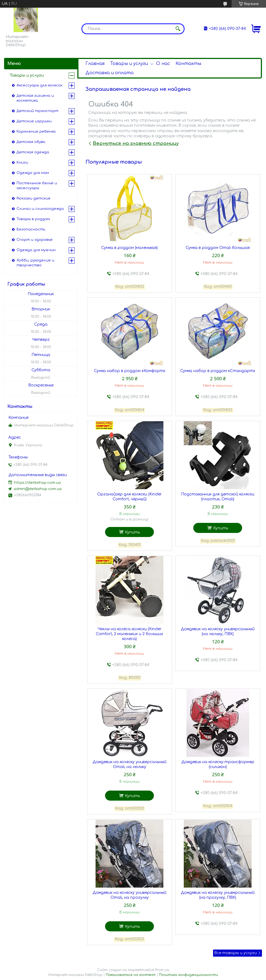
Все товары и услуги (235, 953)
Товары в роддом (33, 219)
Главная (95, 64)
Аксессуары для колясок (39, 85)
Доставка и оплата (110, 73)
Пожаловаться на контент (131, 975)
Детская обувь (31, 142)
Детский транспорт (37, 111)
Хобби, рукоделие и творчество (35, 263)
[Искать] (178, 29)
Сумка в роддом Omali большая (218, 248)
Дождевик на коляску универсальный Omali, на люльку (129, 764)
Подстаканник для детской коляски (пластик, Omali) (218, 497)
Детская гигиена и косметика (35, 98)
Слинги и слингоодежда (40, 209)
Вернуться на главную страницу (136, 143)
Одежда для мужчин (36, 250)
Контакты (188, 64)
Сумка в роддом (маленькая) (129, 248)
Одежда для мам (33, 173)
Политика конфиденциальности (189, 975)
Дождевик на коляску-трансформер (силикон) (218, 764)
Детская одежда (33, 152)
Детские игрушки (34, 121)
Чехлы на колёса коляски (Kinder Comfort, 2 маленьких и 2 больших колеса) (129, 634)
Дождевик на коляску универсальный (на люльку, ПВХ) (218, 631)
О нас (163, 64)
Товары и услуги (129, 64)
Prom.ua (162, 970)
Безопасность (31, 229)
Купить (132, 532)
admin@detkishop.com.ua (38, 489)
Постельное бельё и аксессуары (37, 186)
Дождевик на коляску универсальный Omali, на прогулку (129, 895)
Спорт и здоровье (35, 240)
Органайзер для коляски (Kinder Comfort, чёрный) (129, 497)
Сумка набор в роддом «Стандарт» (218, 371)
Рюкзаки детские (34, 198)
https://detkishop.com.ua (37, 483)
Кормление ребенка (36, 132)
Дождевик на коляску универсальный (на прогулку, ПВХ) (218, 895)
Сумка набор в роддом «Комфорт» (130, 371)
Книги (22, 163)
